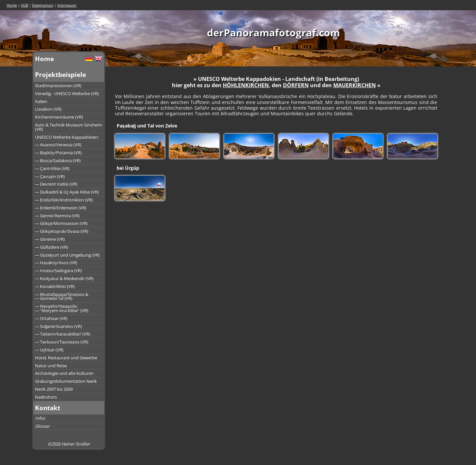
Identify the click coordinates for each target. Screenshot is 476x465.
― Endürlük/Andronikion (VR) (64, 200)
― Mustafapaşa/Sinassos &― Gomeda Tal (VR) (62, 296)
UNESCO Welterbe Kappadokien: (67, 137)
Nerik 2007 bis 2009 (54, 389)
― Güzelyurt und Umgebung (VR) (68, 255)
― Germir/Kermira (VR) (58, 216)
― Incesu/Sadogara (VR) (59, 270)
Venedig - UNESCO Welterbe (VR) (67, 93)
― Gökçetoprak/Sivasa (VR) (62, 231)
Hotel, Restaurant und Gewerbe (66, 358)
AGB (24, 5)
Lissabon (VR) (48, 109)
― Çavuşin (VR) (50, 176)
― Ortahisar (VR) (51, 318)
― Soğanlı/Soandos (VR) (59, 326)
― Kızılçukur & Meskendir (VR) (64, 278)
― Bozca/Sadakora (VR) (58, 161)
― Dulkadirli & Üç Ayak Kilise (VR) (67, 192)
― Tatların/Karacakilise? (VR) (63, 334)
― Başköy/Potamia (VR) (58, 153)
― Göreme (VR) (50, 239)
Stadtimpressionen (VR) (58, 86)
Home (12, 5)
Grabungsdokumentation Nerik (66, 381)
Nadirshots (46, 397)
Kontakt (48, 408)
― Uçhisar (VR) (49, 350)
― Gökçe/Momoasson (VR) (61, 223)
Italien (41, 101)
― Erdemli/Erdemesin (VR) (61, 208)
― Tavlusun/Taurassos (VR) (62, 342)
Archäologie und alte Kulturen (64, 373)
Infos (40, 418)
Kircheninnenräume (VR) (59, 117)
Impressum (67, 5)
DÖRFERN (296, 85)
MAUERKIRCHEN (355, 85)
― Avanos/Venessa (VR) (58, 145)
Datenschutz (43, 5)
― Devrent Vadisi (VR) (56, 184)
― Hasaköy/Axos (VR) (56, 263)
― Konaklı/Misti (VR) (55, 286)
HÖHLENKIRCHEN (246, 85)
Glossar (42, 426)
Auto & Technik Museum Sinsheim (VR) (69, 127)
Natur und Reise (51, 366)
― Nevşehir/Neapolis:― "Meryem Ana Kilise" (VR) (62, 308)
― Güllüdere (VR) (52, 247)
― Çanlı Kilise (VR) (52, 168)
